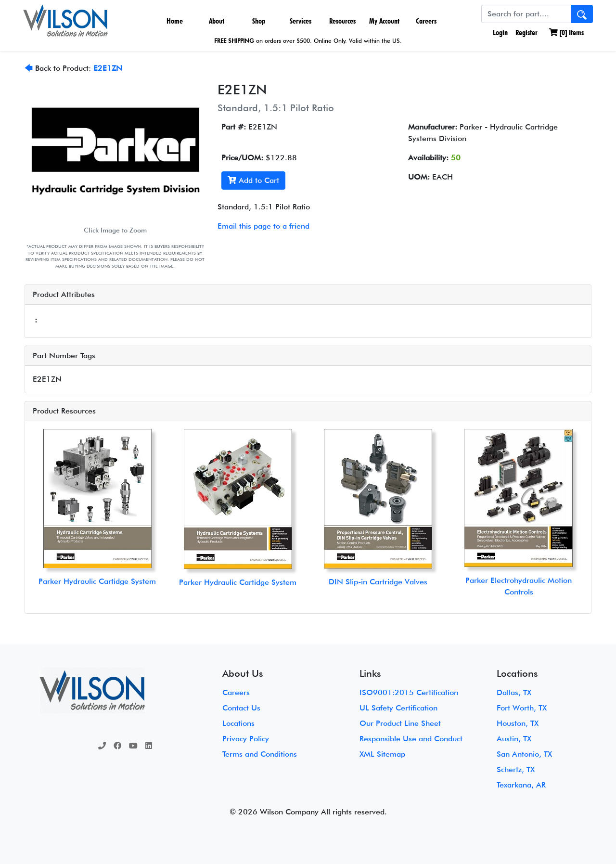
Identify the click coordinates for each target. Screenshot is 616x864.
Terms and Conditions (260, 754)
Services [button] (301, 21)
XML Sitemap (382, 754)
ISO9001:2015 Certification (409, 692)
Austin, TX (514, 739)
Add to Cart (253, 180)
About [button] (217, 21)
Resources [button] (342, 21)
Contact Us (241, 708)
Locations (238, 723)
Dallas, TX (514, 692)
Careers (426, 21)
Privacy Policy (246, 739)
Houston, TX (518, 723)
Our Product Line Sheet (400, 723)
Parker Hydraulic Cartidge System (97, 581)
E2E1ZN (108, 68)
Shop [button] (259, 21)
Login (499, 32)
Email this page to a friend (263, 226)
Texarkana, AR (521, 785)
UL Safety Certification (398, 708)
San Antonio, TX (524, 754)
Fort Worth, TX (522, 708)
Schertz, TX (516, 769)
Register (526, 32)
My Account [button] (384, 21)
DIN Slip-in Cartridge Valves (378, 582)
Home (175, 21)
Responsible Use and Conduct (411, 739)
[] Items (566, 32)
